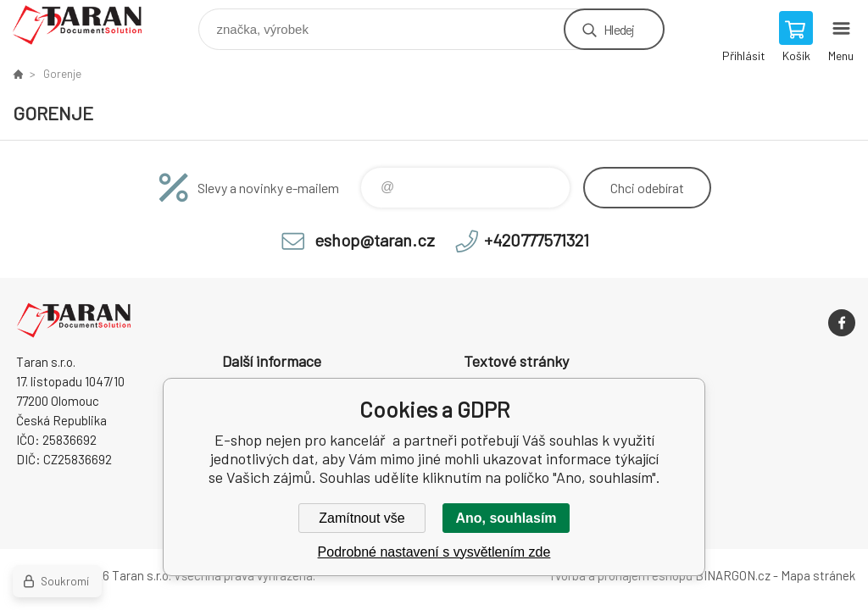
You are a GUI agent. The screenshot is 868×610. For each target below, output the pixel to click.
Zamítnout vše (362, 518)
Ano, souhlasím (506, 518)
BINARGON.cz (733, 575)
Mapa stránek (818, 575)
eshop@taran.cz (375, 240)
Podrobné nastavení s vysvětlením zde (434, 552)
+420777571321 (537, 240)
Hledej (619, 29)
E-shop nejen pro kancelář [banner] (88, 25)
